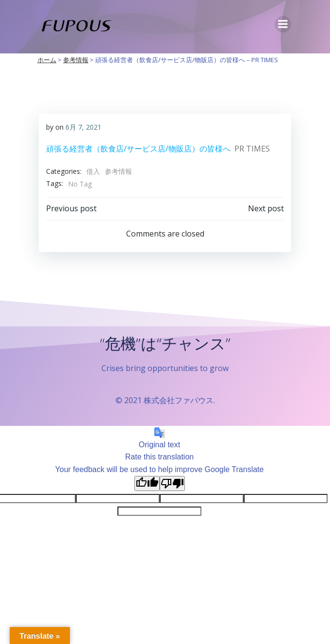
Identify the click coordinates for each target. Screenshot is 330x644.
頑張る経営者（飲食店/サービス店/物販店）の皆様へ (138, 149)
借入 (93, 171)
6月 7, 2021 (83, 127)
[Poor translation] (172, 483)
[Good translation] (147, 483)
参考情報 (118, 171)
